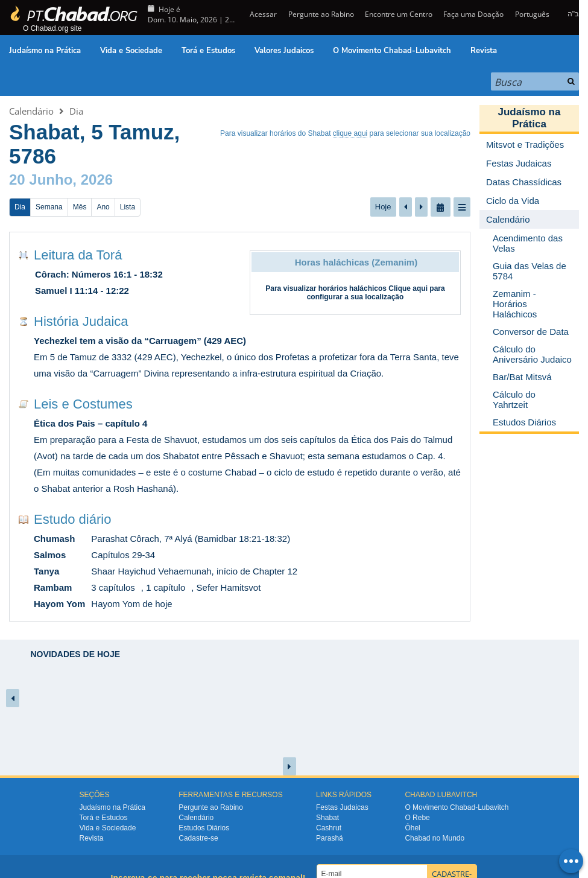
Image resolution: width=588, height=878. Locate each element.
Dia (76, 111)
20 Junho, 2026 (61, 180)
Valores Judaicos (284, 51)
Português (532, 14)
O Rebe (417, 818)
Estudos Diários (204, 828)
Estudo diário (72, 519)
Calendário (31, 111)
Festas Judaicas (342, 807)
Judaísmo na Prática (45, 51)
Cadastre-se (198, 838)
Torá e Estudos (208, 51)
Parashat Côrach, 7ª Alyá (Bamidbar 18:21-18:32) (191, 539)
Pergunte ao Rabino (321, 14)
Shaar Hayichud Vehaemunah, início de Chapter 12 (194, 571)
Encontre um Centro (399, 14)
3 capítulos (113, 587)
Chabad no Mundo (435, 838)
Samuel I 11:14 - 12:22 (82, 291)
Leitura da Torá (78, 255)
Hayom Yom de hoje (131, 604)
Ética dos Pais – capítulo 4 (90, 423)
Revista (484, 51)
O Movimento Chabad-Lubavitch (392, 51)
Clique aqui (408, 288)
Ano (103, 207)
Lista (128, 207)
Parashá (330, 838)
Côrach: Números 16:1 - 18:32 (99, 274)
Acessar (262, 14)
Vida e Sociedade (131, 51)
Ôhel (412, 828)
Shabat (327, 818)
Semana (49, 207)
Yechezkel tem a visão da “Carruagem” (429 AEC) (140, 341)
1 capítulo (166, 587)
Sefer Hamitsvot (229, 587)
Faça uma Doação (473, 14)
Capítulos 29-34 (123, 555)
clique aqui (350, 133)
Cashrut (329, 828)
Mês (80, 207)
